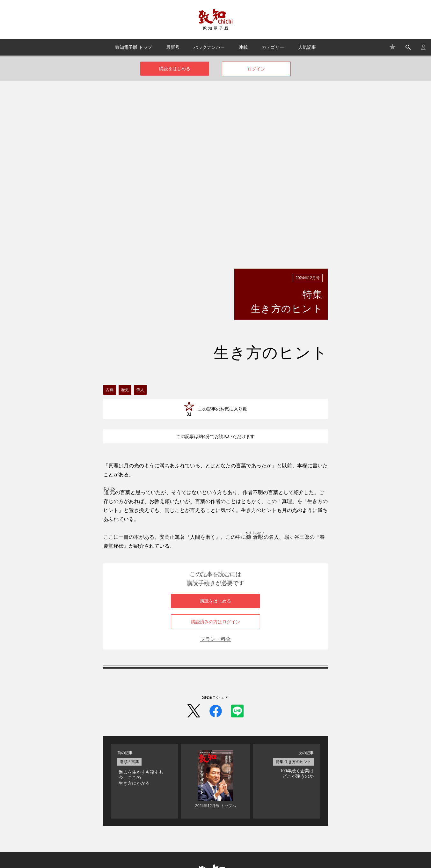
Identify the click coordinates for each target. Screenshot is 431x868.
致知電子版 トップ (134, 47)
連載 (243, 47)
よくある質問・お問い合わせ (153, 828)
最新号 (173, 47)
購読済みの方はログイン (215, 523)
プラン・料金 (215, 540)
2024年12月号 (308, 179)
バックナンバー (209, 47)
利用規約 (280, 828)
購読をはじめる (175, 69)
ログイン (256, 69)
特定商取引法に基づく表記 (238, 828)
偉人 (140, 291)
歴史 (125, 291)
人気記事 (307, 47)
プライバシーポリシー (318, 828)
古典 (110, 291)
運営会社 (196, 828)
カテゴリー (273, 47)
